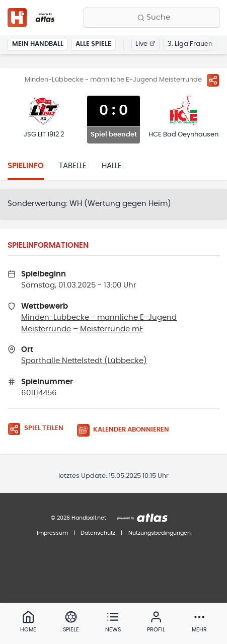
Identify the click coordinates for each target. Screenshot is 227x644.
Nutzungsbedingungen (160, 533)
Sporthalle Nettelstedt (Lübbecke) (84, 361)
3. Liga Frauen (190, 44)
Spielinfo (26, 166)
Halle (112, 166)
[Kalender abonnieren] (127, 430)
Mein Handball (38, 44)
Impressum (52, 533)
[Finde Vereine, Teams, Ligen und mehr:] (152, 18)
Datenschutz (98, 533)
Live (145, 44)
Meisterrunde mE (112, 329)
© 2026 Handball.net (79, 518)
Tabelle (73, 166)
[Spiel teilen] (213, 80)
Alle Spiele (93, 44)
